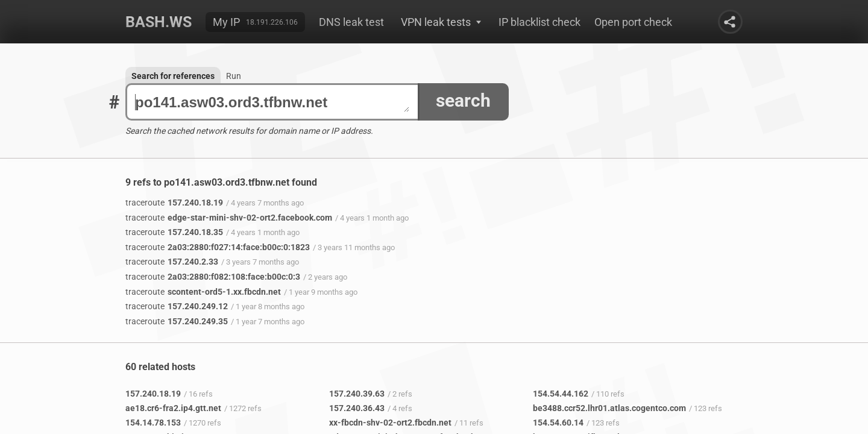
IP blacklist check (539, 22)
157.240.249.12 (177, 306)
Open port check (633, 22)
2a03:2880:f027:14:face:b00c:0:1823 (218, 247)
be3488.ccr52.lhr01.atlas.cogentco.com (609, 408)
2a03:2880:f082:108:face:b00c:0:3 (213, 277)
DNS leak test (351, 22)
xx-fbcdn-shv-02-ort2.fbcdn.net (390, 423)
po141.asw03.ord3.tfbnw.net (272, 102)
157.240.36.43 (357, 408)
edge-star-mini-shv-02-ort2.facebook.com (229, 218)
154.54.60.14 (558, 423)
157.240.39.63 (357, 394)
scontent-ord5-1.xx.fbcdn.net (203, 292)
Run (234, 76)
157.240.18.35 (174, 232)
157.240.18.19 (174, 203)
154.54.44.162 (561, 394)
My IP (226, 22)
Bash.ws (159, 22)
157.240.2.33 (172, 262)
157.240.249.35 (177, 321)
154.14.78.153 (153, 423)
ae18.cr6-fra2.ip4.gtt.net (173, 408)
